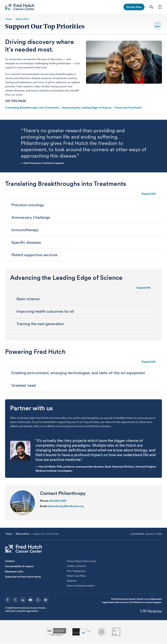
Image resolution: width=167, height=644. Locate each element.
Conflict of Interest (76, 567)
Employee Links (14, 572)
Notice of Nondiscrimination (81, 586)
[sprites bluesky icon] (46, 600)
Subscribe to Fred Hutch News (23, 577)
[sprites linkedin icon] (23, 600)
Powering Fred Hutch (128, 108)
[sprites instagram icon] (38, 600)
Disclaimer (72, 581)
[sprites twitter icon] (15, 600)
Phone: (44, 501)
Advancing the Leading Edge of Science (87, 108)
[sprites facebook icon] (8, 600)
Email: (44, 507)
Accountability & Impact (19, 567)
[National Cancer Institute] (56, 632)
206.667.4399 (58, 501)
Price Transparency (76, 571)
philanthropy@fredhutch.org (66, 507)
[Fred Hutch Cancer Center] (23, 549)
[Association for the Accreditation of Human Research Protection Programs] (102, 632)
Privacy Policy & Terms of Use (81, 562)
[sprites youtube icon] (30, 600)
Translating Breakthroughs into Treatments (32, 108)
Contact (10, 562)
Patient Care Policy (76, 576)
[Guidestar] (116, 632)
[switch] (157, 25)
